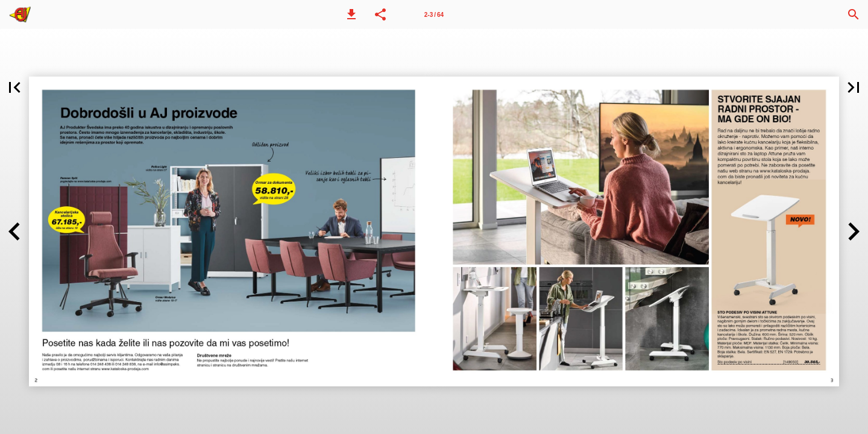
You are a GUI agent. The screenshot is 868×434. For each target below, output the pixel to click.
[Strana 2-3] (434, 14)
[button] (351, 14)
